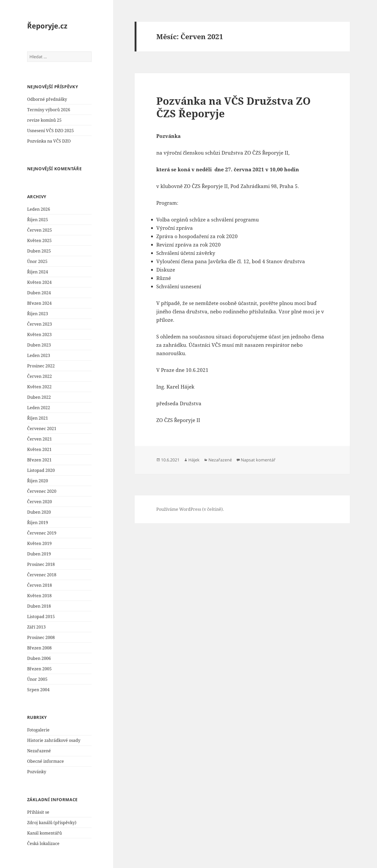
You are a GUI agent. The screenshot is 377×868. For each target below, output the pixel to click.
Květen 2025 (39, 241)
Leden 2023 (39, 355)
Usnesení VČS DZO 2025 (50, 131)
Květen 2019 (39, 543)
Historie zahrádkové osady (54, 740)
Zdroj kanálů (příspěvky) (52, 823)
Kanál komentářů (44, 833)
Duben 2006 (39, 658)
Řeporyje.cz (47, 26)
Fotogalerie (38, 730)
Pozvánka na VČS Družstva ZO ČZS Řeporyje (234, 107)
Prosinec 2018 (41, 564)
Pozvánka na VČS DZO (49, 141)
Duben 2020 (39, 512)
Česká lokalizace (43, 843)
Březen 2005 (39, 669)
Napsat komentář (258, 460)
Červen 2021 (40, 439)
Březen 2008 (39, 648)
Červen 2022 (40, 376)
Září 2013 (36, 627)
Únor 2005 (37, 679)
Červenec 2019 (42, 533)
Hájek (194, 460)
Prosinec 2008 (41, 637)
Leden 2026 (39, 209)
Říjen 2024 (38, 272)
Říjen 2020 (38, 481)
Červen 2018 (40, 585)
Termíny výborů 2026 (49, 110)
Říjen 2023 (38, 314)
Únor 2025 (37, 261)
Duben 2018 (39, 606)
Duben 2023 (39, 345)
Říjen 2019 (38, 523)
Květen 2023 (39, 335)
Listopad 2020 (41, 470)
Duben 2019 (39, 554)
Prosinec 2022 (41, 366)
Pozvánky (37, 772)
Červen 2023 (40, 324)
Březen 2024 (39, 303)
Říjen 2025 (38, 220)
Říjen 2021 (38, 418)
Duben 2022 (39, 397)
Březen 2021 (39, 460)
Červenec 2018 (42, 575)
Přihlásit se (38, 812)
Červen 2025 (40, 230)
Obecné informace (46, 761)
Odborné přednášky (47, 99)
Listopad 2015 (41, 617)
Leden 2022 (39, 408)
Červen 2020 (40, 502)
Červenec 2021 (42, 429)
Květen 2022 (39, 387)
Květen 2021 (39, 449)
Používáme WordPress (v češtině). (190, 509)
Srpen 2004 (38, 690)
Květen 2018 (39, 596)
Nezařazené (39, 751)
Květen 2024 (39, 282)
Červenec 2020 (42, 491)
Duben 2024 (39, 293)
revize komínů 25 (44, 120)
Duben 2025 (39, 251)
